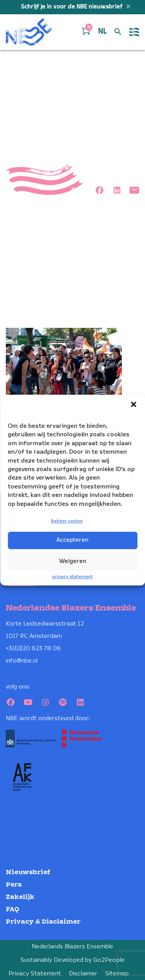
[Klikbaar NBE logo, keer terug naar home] (29, 32)
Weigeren (73, 561)
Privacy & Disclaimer (43, 922)
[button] (133, 404)
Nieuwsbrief (28, 872)
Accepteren (72, 540)
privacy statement (72, 577)
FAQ (13, 910)
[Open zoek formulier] (118, 32)
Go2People (109, 960)
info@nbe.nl (22, 661)
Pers (14, 885)
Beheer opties (67, 521)
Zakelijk (20, 897)
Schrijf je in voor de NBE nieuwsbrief (72, 7)
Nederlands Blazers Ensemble (72, 947)
